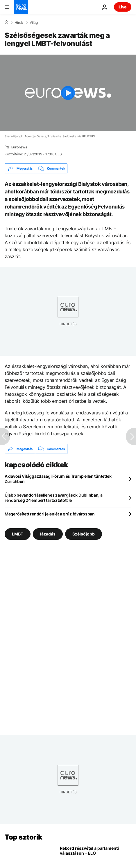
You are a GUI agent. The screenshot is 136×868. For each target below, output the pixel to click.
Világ (34, 23)
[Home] (6, 22)
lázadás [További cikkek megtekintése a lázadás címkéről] (48, 534)
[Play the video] (68, 93)
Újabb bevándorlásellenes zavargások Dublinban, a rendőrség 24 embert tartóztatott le (54, 498)
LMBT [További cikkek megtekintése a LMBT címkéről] (18, 534)
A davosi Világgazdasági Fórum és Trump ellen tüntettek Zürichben (58, 479)
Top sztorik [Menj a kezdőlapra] (24, 837)
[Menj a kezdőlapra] (21, 7)
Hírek (19, 23)
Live (123, 7)
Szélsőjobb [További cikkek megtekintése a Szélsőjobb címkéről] (84, 534)
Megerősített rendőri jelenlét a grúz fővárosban (50, 514)
